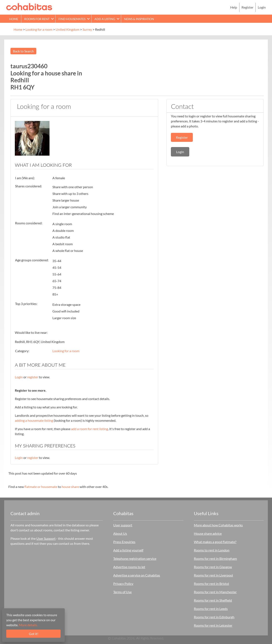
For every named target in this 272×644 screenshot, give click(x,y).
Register (247, 7)
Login (262, 7)
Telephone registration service (135, 558)
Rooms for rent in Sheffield (213, 600)
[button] (52, 19)
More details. (28, 625)
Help (234, 7)
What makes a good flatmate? (215, 542)
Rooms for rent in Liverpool (213, 575)
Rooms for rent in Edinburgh (214, 617)
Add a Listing (105, 19)
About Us (120, 533)
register (33, 377)
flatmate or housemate (41, 487)
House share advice (208, 533)
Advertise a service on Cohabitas (137, 575)
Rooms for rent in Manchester (215, 592)
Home (14, 19)
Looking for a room (39, 29)
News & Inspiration (139, 19)
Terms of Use (122, 592)
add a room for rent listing (90, 429)
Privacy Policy (123, 584)
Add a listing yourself (128, 550)
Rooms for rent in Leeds (211, 609)
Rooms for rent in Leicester (213, 625)
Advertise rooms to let (129, 567)
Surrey (87, 29)
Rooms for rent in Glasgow (213, 567)
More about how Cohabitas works (218, 525)
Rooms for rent (37, 19)
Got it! (34, 634)
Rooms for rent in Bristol (211, 584)
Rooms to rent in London (212, 550)
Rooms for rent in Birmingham (215, 558)
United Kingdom (67, 29)
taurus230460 (29, 66)
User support (123, 525)
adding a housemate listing (34, 420)
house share (70, 487)
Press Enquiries (124, 542)
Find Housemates (72, 19)
